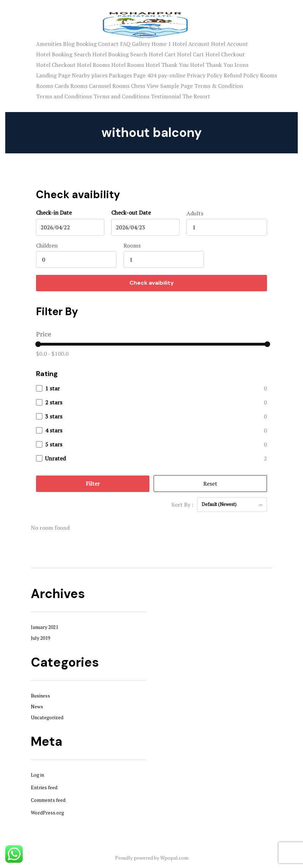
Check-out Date (131, 213)
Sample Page (177, 86)
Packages (120, 75)
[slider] (38, 344)
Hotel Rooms (93, 65)
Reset (210, 484)
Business (40, 696)
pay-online (172, 75)
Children (47, 245)
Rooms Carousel (91, 86)
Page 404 (145, 75)
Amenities (49, 44)
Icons (241, 65)
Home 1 (161, 44)
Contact (108, 44)
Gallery (141, 44)
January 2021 (44, 627)
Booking (86, 44)
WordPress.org (47, 813)
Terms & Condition (219, 86)
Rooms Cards (52, 86)
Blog (69, 44)
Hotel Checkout (225, 54)
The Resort (196, 96)
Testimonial (166, 96)
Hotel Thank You (167, 65)
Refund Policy (241, 75)
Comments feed (48, 800)
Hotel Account (191, 44)
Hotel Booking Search (64, 54)
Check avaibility (152, 283)
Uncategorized (47, 717)
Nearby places (90, 75)
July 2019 (40, 638)
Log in (37, 775)
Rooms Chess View (136, 86)
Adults (195, 213)
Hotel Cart (162, 54)
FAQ (125, 44)
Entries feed (44, 787)
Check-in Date (54, 213)
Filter (93, 484)
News (37, 706)
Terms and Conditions (64, 96)
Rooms (269, 75)
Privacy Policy (205, 75)
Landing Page (53, 75)
